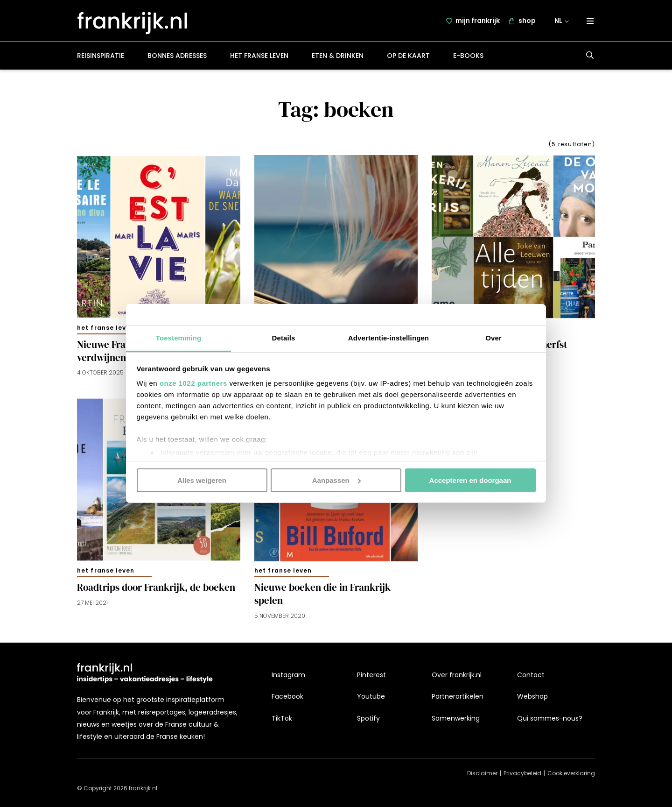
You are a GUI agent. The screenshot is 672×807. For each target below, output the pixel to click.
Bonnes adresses (177, 58)
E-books (468, 58)
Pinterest (371, 675)
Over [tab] (493, 338)
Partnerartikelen (458, 696)
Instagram (288, 675)
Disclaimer (482, 773)
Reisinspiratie (101, 58)
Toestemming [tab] (179, 338)
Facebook (287, 696)
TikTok (282, 718)
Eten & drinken (338, 58)
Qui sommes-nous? (550, 718)
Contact (531, 675)
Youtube (371, 696)
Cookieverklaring (571, 773)
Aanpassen (336, 480)
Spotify (368, 718)
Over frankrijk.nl (457, 675)
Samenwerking (456, 718)
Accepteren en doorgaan (470, 480)
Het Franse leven (259, 58)
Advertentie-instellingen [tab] (388, 338)
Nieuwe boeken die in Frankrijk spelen (322, 596)
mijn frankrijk (478, 22)
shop (527, 22)
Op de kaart (408, 58)
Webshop (532, 696)
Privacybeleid (522, 773)
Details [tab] (284, 338)
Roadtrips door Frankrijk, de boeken (156, 590)
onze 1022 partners (193, 383)
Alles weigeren (202, 480)
